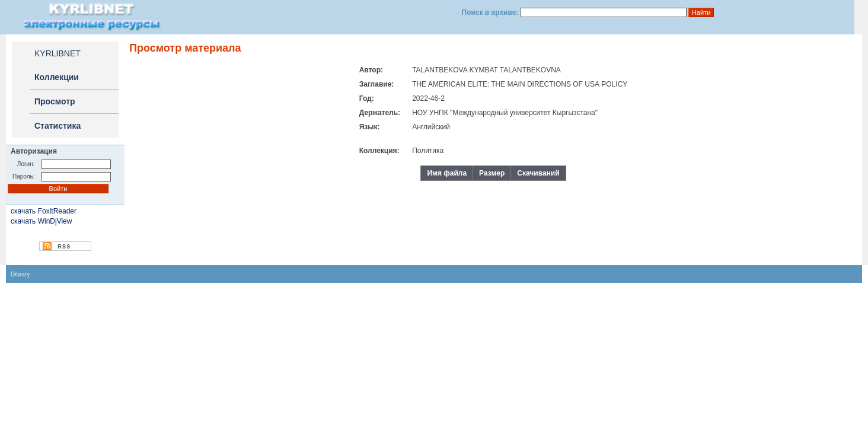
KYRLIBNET (58, 53)
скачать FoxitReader (44, 211)
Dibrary (20, 274)
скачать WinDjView (41, 221)
